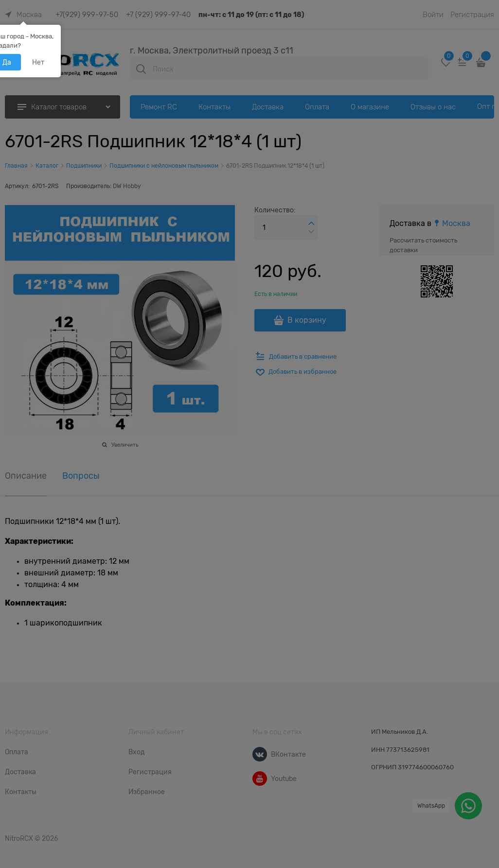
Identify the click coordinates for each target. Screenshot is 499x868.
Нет (38, 62)
